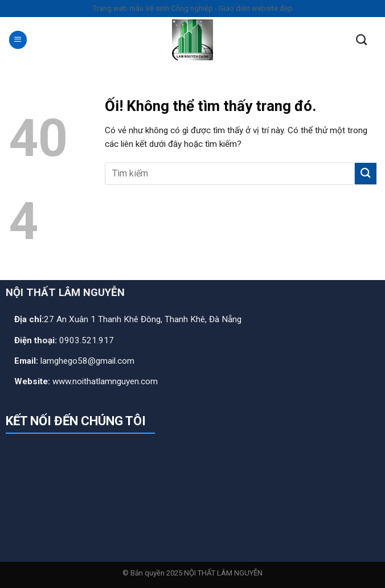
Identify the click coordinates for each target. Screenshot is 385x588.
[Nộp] (366, 173)
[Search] (361, 40)
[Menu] (18, 40)
